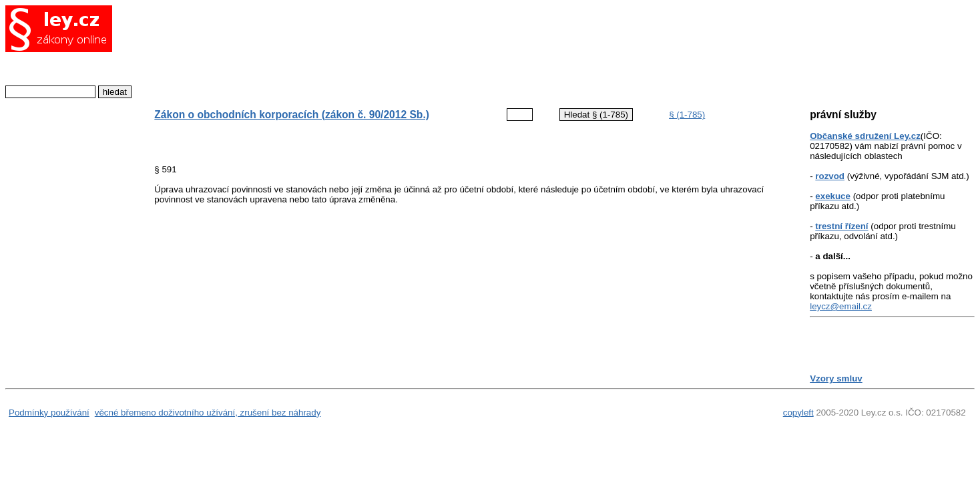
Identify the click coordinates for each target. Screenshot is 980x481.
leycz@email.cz (841, 306)
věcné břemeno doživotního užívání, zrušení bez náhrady (208, 413)
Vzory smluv (836, 378)
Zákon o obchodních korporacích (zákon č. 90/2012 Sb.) (292, 115)
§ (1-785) (687, 115)
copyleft (798, 413)
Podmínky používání (49, 413)
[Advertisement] (457, 50)
